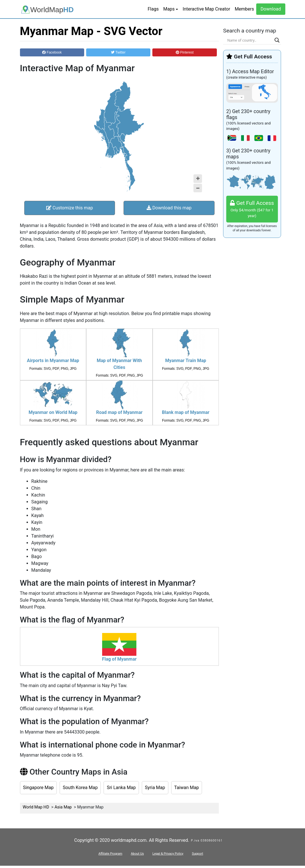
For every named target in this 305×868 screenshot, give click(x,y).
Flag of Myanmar (119, 659)
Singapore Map (38, 788)
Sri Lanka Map (121, 788)
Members (245, 9)
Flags (153, 9)
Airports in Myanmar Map (53, 361)
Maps (169, 9)
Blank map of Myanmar (186, 412)
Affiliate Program (110, 854)
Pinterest (185, 52)
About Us (138, 854)
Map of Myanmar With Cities (119, 364)
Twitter (118, 52)
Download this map (169, 208)
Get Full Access (252, 209)
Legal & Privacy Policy (168, 854)
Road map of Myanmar (119, 412)
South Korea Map (80, 788)
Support (198, 854)
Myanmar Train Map (186, 361)
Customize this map (70, 208)
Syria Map (155, 788)
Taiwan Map (187, 788)
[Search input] (250, 40)
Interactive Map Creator (206, 9)
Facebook (52, 52)
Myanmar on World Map (53, 412)
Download (271, 9)
